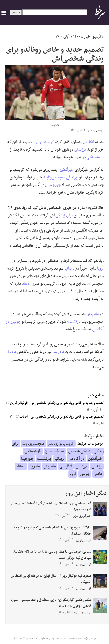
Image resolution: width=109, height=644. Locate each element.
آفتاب (22, 417)
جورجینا (54, 185)
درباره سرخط (52, 639)
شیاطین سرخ (55, 451)
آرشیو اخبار (92, 37)
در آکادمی (76, 459)
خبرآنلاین (67, 170)
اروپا (100, 268)
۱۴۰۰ (77, 37)
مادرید (59, 352)
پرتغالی (71, 177)
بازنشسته (74, 322)
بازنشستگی (95, 157)
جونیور (16, 322)
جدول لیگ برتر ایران (22, 639)
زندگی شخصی (79, 451)
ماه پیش (93, 314)
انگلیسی (88, 142)
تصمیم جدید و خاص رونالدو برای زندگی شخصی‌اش (67, 403)
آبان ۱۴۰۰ (63, 37)
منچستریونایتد (54, 177)
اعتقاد (27, 284)
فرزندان (80, 150)
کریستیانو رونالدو (41, 142)
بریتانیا (69, 268)
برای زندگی (64, 215)
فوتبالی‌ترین (17, 403)
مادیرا (12, 352)
